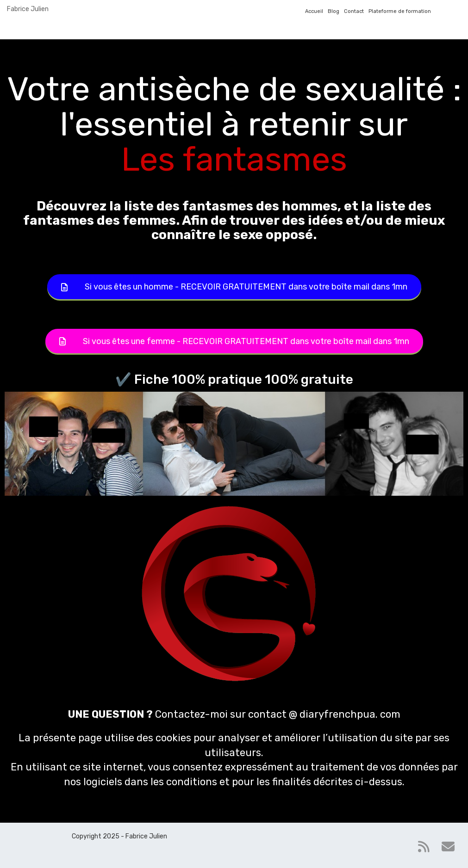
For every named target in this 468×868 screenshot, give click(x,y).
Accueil (314, 11)
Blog (334, 11)
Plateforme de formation (400, 11)
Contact (354, 11)
